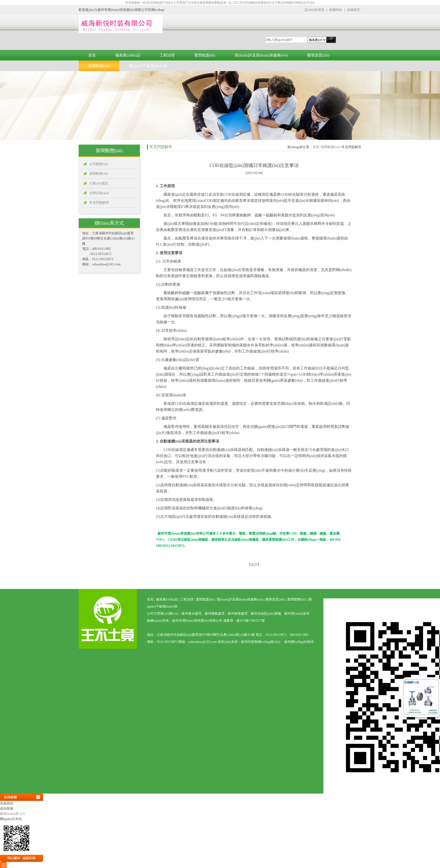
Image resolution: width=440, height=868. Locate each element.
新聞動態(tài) (99, 66)
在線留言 (354, 10)
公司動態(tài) (99, 164)
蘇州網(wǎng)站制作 (299, 642)
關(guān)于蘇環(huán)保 (148, 66)
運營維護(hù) (205, 55)
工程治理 (167, 55)
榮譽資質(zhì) (318, 55)
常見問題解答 (99, 203)
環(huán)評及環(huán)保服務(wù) (261, 55)
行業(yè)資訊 (99, 183)
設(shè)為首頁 (314, 10)
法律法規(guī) (99, 193)
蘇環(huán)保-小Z (12, 814)
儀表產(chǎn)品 (128, 55)
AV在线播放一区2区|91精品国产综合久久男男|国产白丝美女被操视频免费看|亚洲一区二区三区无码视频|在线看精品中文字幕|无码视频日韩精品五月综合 (220, 3)
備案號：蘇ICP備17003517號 (244, 621)
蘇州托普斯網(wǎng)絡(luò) (261, 642)
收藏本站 (336, 10)
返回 (254, 565)
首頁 (92, 55)
